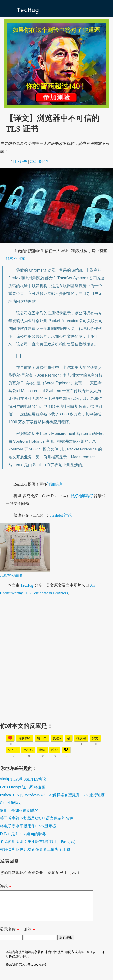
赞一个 (42, 738)
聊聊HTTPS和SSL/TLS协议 (23, 779)
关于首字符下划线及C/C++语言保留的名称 (37, 818)
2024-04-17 (39, 162)
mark (28, 750)
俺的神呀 (25, 738)
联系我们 (12, 970)
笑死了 (13, 750)
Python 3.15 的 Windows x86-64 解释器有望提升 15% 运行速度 (52, 795)
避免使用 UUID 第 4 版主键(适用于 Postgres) (38, 842)
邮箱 (30, 936)
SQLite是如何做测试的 (19, 810)
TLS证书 (20, 162)
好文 (95, 738)
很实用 (81, 738)
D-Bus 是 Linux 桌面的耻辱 (23, 834)
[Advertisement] (56, 657)
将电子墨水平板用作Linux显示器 (28, 826)
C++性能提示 (11, 803)
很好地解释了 (82, 496)
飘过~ (57, 738)
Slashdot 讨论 (61, 515)
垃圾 (55, 750)
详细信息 (55, 484)
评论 (6, 887)
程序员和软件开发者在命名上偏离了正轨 (35, 849)
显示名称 (10, 936)
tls (8, 162)
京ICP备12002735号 (33, 970)
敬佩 (42, 750)
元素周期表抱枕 (11, 575)
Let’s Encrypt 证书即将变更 (23, 787)
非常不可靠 (15, 259)
